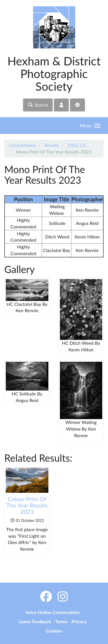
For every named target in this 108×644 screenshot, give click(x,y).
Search (38, 105)
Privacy (79, 621)
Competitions (22, 145)
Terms (61, 621)
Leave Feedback (35, 621)
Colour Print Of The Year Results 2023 (27, 505)
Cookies (54, 631)
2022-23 (76, 145)
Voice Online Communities (53, 612)
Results (52, 145)
